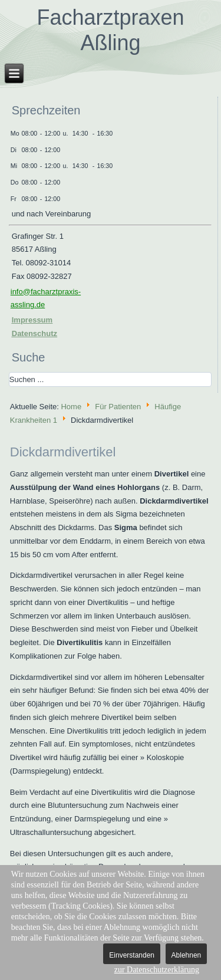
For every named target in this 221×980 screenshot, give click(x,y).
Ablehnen (187, 955)
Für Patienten (118, 406)
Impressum (32, 320)
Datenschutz (34, 333)
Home (71, 406)
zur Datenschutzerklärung (157, 970)
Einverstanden (132, 955)
